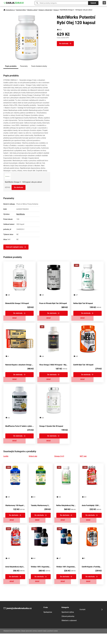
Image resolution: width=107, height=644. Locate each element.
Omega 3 (61, 10)
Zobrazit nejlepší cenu (15, 247)
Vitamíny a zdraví (35, 10)
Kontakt (82, 620)
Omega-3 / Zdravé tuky (49, 10)
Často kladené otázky (39, 66)
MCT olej (83, 462)
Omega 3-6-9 (59, 462)
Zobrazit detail (20, 319)
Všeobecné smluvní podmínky (12, 641)
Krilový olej (33, 462)
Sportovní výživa (22, 10)
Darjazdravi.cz (11, 10)
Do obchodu (19, 187)
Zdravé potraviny (68, 627)
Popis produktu (11, 66)
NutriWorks (21, 214)
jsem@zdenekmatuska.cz (21, 619)
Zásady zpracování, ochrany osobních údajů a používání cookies (39, 641)
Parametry (24, 66)
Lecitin (6, 462)
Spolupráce (48, 623)
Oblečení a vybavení (69, 631)
